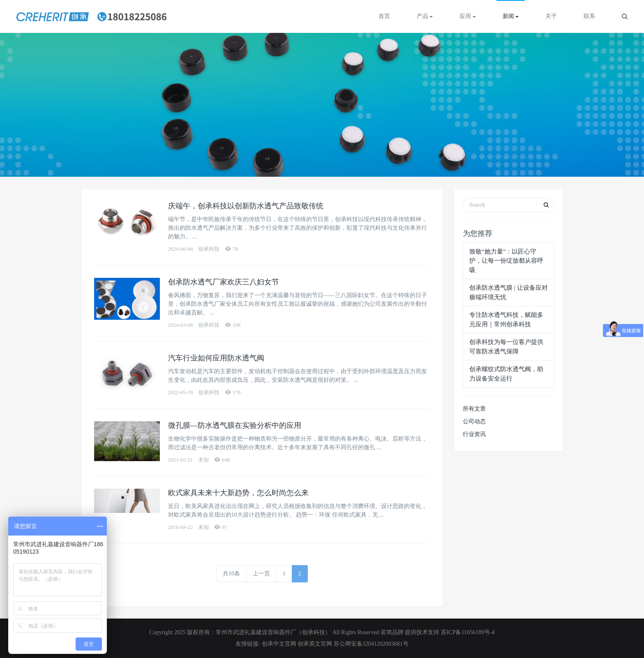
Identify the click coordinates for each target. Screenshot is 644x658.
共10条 (231, 574)
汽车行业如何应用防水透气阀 (216, 358)
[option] (322, 105)
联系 (589, 16)
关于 (551, 16)
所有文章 (474, 409)
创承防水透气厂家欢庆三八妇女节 (224, 282)
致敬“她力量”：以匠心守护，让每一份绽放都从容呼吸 (506, 261)
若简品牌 (392, 632)
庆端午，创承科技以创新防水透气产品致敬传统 (246, 206)
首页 (384, 16)
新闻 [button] (511, 16)
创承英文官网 (315, 644)
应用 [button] (468, 16)
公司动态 (474, 421)
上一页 (261, 574)
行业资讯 (474, 434)
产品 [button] (425, 16)
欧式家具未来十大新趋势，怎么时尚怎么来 (238, 493)
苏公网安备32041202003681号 (371, 644)
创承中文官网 (280, 644)
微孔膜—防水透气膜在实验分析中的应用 (235, 425)
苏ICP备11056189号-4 (468, 632)
